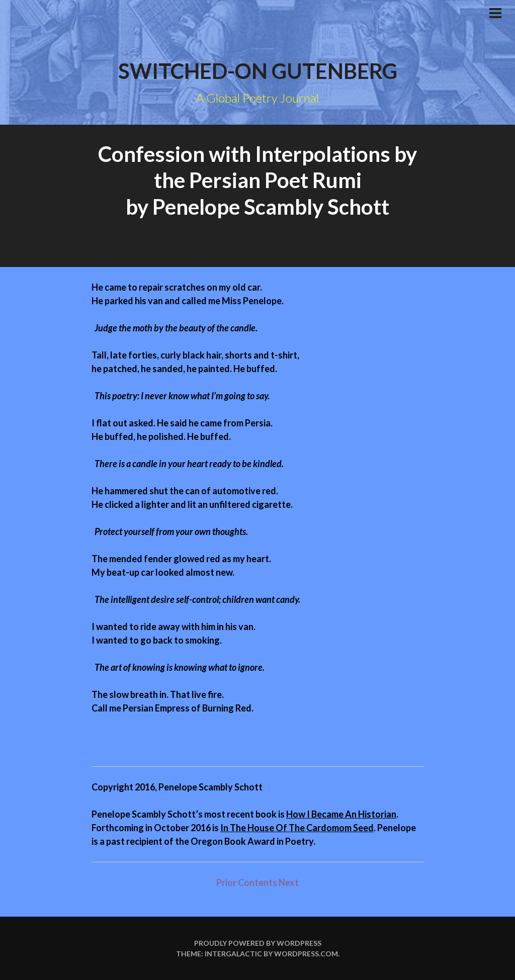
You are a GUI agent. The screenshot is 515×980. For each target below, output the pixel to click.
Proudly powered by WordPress (258, 943)
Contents (258, 882)
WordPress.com (306, 954)
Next (289, 882)
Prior (226, 882)
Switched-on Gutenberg (258, 71)
